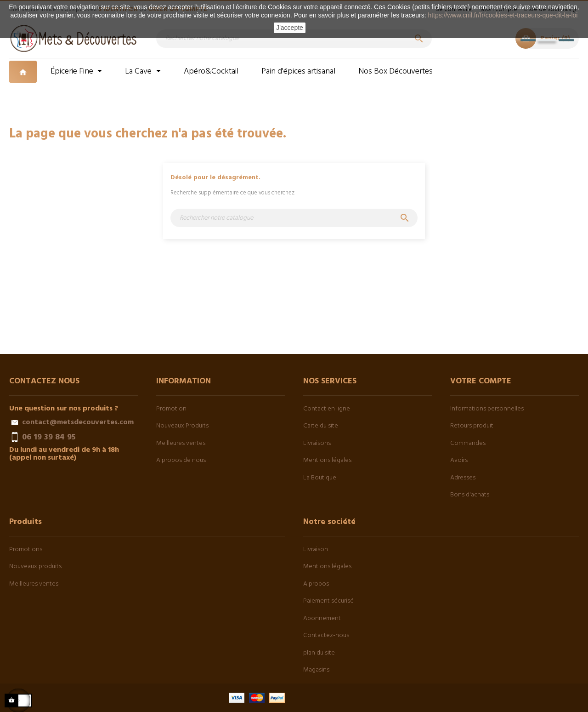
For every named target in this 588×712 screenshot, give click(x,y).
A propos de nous (181, 460)
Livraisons (317, 443)
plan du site (319, 653)
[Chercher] (294, 39)
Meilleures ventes (181, 443)
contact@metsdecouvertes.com (78, 422)
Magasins (316, 670)
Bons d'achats (470, 495)
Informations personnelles (487, 409)
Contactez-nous (326, 635)
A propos (316, 584)
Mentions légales (327, 460)
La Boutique (320, 478)
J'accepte (290, 28)
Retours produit (472, 426)
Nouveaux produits (35, 567)
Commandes (468, 443)
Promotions (26, 550)
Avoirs (459, 460)
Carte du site (321, 426)
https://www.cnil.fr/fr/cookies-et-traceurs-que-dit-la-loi (503, 15)
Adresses (463, 478)
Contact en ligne (327, 409)
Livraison (316, 550)
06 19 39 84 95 (49, 437)
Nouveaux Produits (182, 426)
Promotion (171, 409)
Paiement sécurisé (328, 601)
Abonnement (322, 618)
